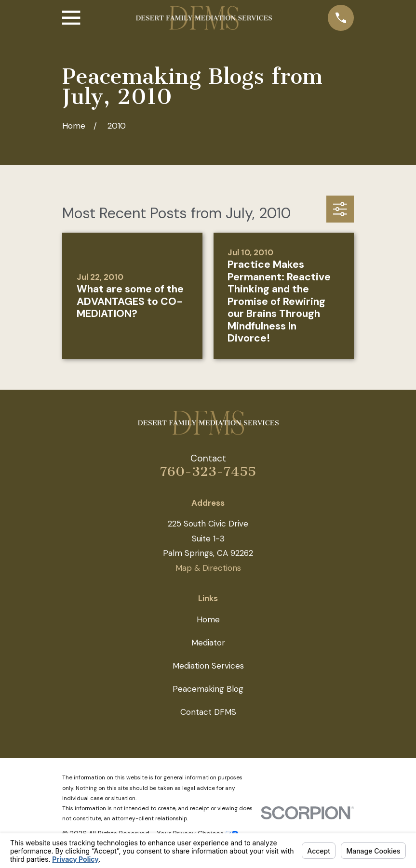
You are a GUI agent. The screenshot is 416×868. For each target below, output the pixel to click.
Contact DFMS (208, 712)
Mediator (208, 643)
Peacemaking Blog (208, 689)
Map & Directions (208, 568)
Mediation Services (208, 666)
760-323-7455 (208, 472)
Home (208, 619)
